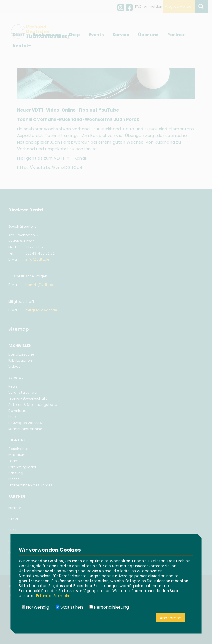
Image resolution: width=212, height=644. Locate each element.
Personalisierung (109, 607)
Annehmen (171, 618)
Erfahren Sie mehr (53, 596)
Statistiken (69, 607)
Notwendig (35, 607)
